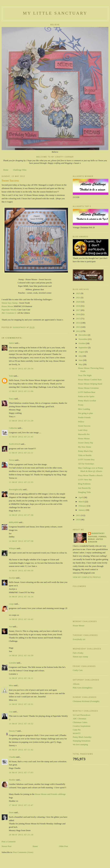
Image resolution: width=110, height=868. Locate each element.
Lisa (11, 712)
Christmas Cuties (80, 722)
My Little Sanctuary (55, 13)
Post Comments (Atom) (23, 852)
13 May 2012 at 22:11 (21, 453)
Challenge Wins (20, 170)
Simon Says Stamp (10, 303)
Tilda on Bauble (85, 455)
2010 (78, 520)
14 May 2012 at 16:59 (21, 655)
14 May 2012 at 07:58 (21, 541)
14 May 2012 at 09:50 (21, 570)
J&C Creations (8, 313)
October (82, 343)
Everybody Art (79, 639)
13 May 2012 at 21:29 (21, 421)
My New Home (85, 447)
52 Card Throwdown (82, 715)
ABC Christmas (80, 719)
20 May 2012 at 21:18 (21, 835)
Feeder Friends (84, 417)
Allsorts (76, 684)
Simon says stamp (80, 657)
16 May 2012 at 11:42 (21, 750)
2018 (78, 306)
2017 (78, 310)
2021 (78, 298)
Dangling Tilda (84, 492)
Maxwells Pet (84, 434)
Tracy (11, 399)
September (83, 348)
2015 (78, 319)
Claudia (12, 757)
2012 (78, 331)
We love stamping (80, 744)
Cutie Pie (77, 730)
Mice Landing (84, 409)
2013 (78, 327)
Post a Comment (9, 842)
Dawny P (13, 731)
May (81, 364)
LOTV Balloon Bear (87, 392)
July (81, 356)
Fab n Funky (78, 653)
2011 (78, 515)
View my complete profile (87, 577)
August (82, 352)
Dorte (11, 812)
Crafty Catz (78, 670)
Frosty (81, 405)
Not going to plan (85, 413)
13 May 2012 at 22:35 (21, 482)
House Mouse (7, 306)
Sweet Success (84, 426)
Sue (11, 626)
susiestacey (98, 533)
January (82, 510)
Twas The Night (85, 375)
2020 (78, 302)
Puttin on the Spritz (86, 396)
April (81, 497)
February (83, 506)
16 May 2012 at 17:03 (21, 772)
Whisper (12, 548)
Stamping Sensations (82, 741)
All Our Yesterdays (86, 464)
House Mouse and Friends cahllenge (50, 794)
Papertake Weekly (9, 310)
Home (6, 170)
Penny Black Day (85, 451)
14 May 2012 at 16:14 (21, 597)
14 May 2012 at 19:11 (21, 678)
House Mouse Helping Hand (90, 384)
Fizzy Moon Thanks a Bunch (90, 475)
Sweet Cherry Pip (85, 443)
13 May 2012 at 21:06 (21, 391)
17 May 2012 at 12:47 (21, 805)
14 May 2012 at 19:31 (21, 704)
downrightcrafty (16, 489)
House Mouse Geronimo (88, 388)
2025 (78, 293)
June (81, 360)
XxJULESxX (14, 444)
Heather (12, 780)
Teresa (12, 460)
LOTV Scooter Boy (86, 459)
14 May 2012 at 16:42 (21, 619)
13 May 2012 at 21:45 (21, 437)
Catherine (13, 428)
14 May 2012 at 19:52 (21, 724)
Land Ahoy (83, 430)
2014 (78, 323)
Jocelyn (12, 578)
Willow (81, 422)
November (83, 339)
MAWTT (77, 733)
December (83, 335)
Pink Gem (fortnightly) (82, 688)
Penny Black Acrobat (87, 401)
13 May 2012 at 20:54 (21, 369)
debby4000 (14, 522)
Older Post (63, 846)
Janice (11, 343)
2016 (78, 314)
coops (11, 604)
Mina (11, 685)
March (82, 502)
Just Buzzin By (84, 488)
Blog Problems (84, 484)
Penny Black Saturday (82, 737)
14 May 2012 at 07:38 (21, 515)
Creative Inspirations (82, 726)
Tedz (11, 376)
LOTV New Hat (85, 480)
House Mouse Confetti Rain (90, 380)
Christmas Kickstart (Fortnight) (86, 701)
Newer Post (6, 846)
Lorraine (13, 663)
